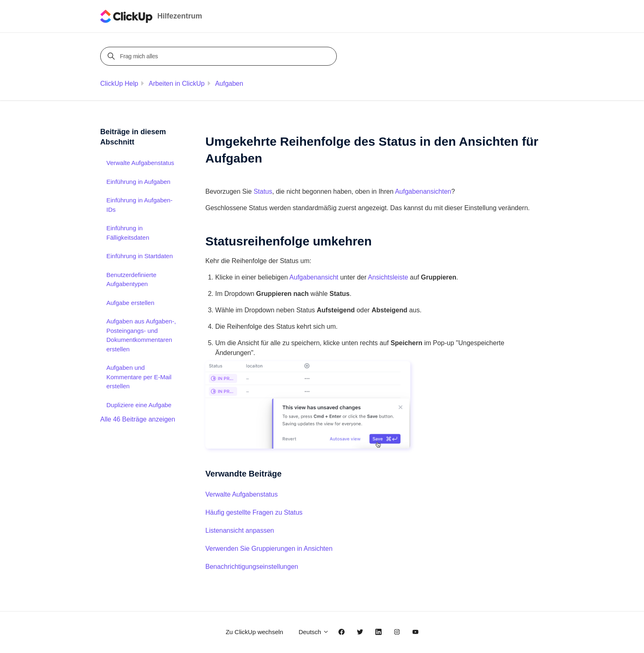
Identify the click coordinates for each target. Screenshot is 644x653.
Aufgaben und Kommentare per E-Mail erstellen (139, 377)
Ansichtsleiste (388, 277)
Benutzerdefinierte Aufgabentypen (131, 280)
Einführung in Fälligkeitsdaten (128, 233)
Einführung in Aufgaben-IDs (139, 205)
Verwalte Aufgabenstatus (241, 494)
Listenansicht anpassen (240, 530)
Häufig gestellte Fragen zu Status (254, 512)
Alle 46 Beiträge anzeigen (138, 419)
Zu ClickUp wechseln (254, 632)
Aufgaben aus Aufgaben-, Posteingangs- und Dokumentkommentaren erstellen (141, 335)
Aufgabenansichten (423, 191)
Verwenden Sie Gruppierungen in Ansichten (269, 549)
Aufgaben (229, 84)
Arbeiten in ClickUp (177, 84)
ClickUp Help (119, 84)
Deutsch (314, 632)
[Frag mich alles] (220, 56)
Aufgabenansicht (314, 277)
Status (263, 191)
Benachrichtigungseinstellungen (252, 567)
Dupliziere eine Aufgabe (139, 405)
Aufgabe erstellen (130, 303)
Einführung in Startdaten (140, 256)
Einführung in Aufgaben (138, 182)
